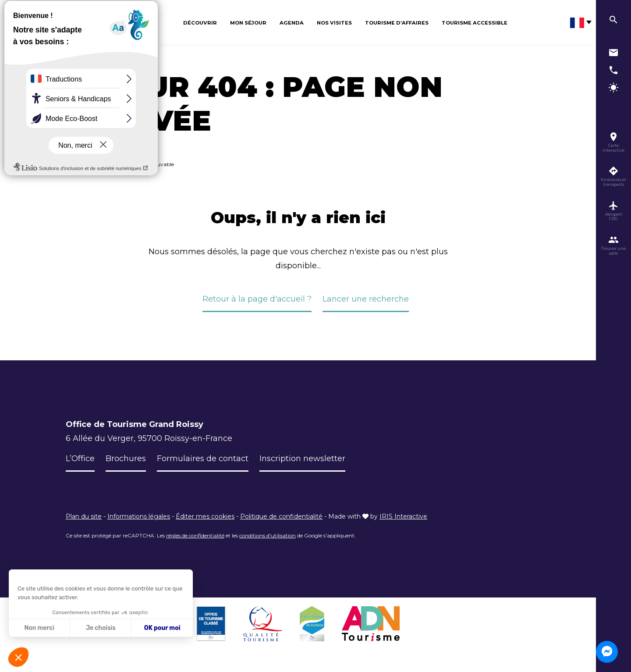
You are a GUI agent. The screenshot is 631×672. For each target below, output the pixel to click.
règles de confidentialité (195, 535)
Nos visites (334, 23)
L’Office (80, 459)
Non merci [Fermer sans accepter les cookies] (39, 628)
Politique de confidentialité (281, 516)
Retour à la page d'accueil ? (257, 299)
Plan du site (84, 516)
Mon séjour (248, 23)
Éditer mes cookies (205, 516)
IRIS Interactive (403, 516)
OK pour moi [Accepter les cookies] (162, 628)
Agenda (292, 23)
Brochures (126, 459)
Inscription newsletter (302, 459)
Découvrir (200, 23)
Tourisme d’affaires (397, 23)
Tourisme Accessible (475, 23)
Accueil (75, 164)
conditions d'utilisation (268, 535)
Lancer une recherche (366, 299)
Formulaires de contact (203, 459)
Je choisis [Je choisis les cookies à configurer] (101, 628)
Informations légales (139, 516)
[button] (18, 657)
